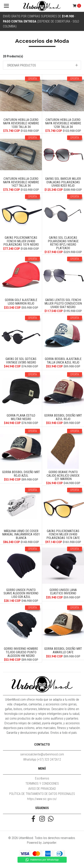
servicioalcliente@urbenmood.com (42, 754)
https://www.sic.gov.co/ (42, 799)
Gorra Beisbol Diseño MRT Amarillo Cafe (63, 650)
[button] (42, 65)
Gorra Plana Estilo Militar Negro (21, 417)
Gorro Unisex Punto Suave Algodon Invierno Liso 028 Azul (21, 593)
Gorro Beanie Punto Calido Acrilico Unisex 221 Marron (63, 475)
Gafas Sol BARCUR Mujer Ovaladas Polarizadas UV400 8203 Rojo (63, 182)
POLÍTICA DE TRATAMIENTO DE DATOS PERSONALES (42, 794)
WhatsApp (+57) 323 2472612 (42, 759)
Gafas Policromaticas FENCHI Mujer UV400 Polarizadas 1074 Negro (21, 241)
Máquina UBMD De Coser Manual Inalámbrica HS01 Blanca (21, 534)
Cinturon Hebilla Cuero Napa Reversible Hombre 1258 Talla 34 (63, 123)
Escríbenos (42, 778)
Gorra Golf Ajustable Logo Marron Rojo (21, 302)
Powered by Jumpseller (42, 843)
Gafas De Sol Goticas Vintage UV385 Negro (21, 361)
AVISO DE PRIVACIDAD (42, 789)
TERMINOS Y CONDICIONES (42, 784)
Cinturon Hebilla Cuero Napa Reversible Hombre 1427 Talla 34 (21, 182)
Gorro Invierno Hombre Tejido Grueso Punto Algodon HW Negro (21, 652)
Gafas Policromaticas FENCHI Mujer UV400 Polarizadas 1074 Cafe (63, 534)
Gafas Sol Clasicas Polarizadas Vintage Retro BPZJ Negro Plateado (63, 243)
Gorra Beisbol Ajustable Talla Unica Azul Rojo (63, 361)
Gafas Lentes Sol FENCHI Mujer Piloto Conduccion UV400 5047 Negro (63, 303)
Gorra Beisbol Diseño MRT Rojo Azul (21, 474)
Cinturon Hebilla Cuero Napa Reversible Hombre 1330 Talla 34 (21, 123)
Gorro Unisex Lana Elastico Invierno (63, 592)
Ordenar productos (22, 65)
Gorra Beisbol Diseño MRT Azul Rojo (63, 417)
